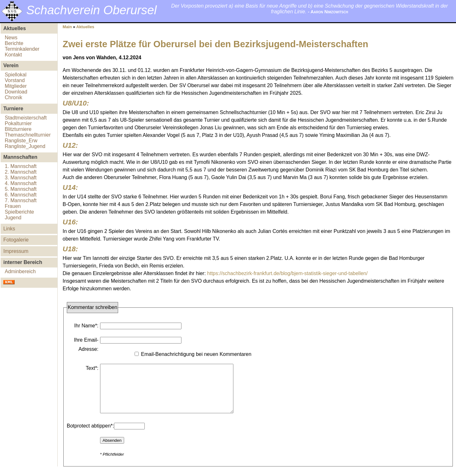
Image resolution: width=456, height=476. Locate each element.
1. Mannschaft (21, 166)
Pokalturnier (18, 123)
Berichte (14, 43)
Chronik (13, 97)
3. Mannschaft (21, 178)
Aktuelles (85, 27)
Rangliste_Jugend (25, 146)
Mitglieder (16, 86)
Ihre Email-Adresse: (86, 344)
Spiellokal (16, 75)
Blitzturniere (18, 129)
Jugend (13, 218)
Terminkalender (22, 49)
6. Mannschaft (21, 195)
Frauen (13, 206)
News (11, 38)
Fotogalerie (16, 240)
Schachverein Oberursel (92, 10)
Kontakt (13, 55)
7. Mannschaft (21, 200)
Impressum (16, 251)
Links (9, 229)
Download (16, 92)
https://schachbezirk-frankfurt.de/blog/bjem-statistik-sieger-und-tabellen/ (287, 273)
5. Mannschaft (21, 189)
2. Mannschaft (21, 172)
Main (67, 27)
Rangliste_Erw (21, 141)
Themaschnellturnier (28, 135)
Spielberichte (19, 212)
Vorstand (15, 80)
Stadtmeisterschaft (26, 118)
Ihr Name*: (86, 326)
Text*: (92, 368)
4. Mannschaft (21, 183)
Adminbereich (20, 271)
